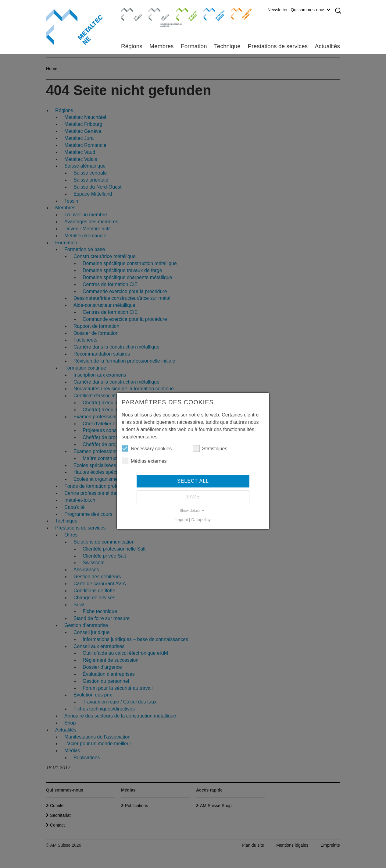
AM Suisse (130, 11)
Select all (193, 481)
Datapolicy (201, 520)
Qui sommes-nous (310, 10)
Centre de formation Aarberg (157, 17)
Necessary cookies (147, 448)
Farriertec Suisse (239, 14)
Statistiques (210, 448)
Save (193, 497)
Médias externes (144, 461)
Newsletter (277, 10)
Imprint (182, 520)
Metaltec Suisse (210, 14)
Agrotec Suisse (182, 14)
